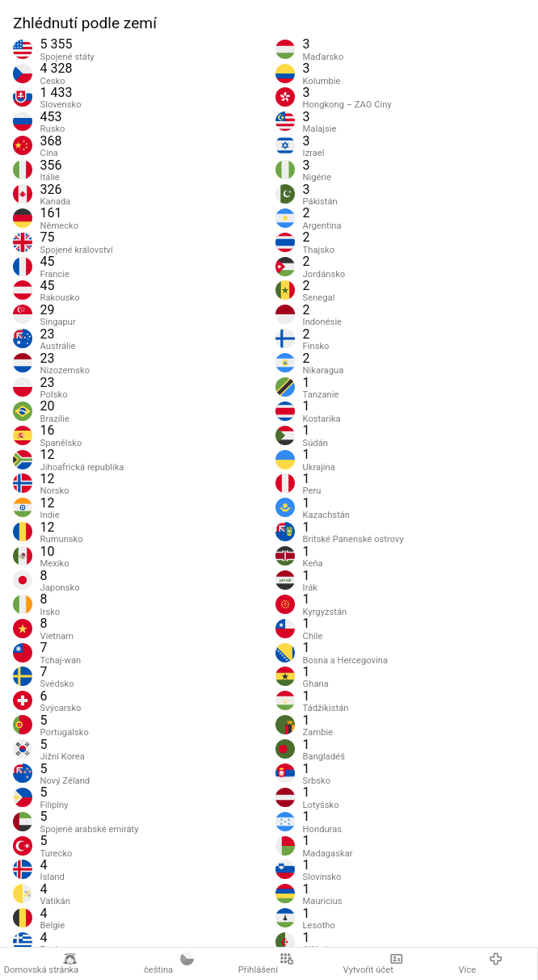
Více (480, 964)
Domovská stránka (42, 964)
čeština (169, 964)
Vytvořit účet (374, 964)
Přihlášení (266, 964)
